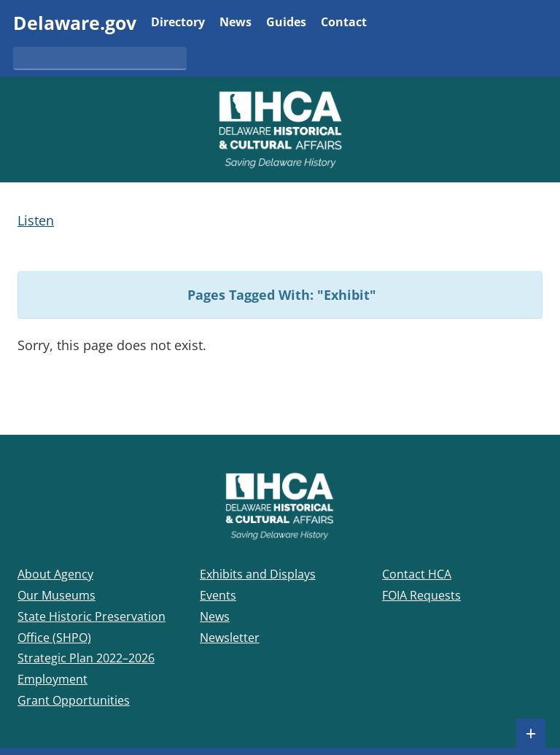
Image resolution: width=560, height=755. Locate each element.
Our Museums (57, 595)
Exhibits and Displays (258, 574)
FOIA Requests (421, 595)
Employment (52, 679)
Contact (344, 23)
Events (218, 595)
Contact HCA (417, 574)
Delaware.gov (75, 23)
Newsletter (230, 638)
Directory (178, 23)
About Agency (55, 574)
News (236, 23)
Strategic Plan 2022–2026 (86, 658)
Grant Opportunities (74, 700)
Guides (286, 23)
